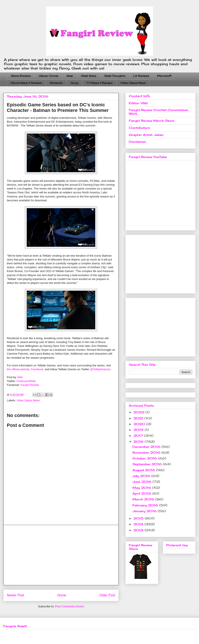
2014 (139, 524)
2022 (140, 412)
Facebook (37, 369)
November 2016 (147, 452)
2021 (139, 418)
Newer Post (16, 595)
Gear (70, 76)
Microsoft (164, 76)
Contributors (139, 128)
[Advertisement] (61, 555)
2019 (139, 430)
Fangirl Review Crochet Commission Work (159, 112)
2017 (139, 436)
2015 (139, 518)
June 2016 (143, 482)
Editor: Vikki (138, 103)
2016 (139, 442)
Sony (74, 83)
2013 (139, 530)
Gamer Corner (49, 76)
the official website (18, 369)
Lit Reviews (141, 76)
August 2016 (144, 470)
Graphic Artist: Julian (146, 135)
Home (62, 595)
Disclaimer (137, 142)
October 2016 (145, 458)
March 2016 (144, 499)
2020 (140, 424)
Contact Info (139, 96)
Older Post (107, 595)
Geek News (89, 76)
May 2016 (142, 488)
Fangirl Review (30, 385)
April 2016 (142, 493)
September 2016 (148, 464)
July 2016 (142, 476)
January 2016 (145, 511)
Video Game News (133, 83)
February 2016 (146, 505)
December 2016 (147, 447)
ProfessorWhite (26, 381)
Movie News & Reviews (26, 83)
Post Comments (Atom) (69, 606)
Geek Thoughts (115, 76)
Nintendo (56, 83)
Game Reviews (21, 76)
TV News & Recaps (99, 83)
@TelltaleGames (100, 369)
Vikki (20, 377)
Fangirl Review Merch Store (151, 121)
